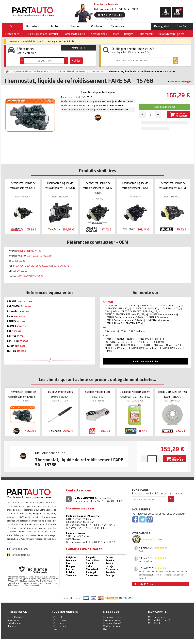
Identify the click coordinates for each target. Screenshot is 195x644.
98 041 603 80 (18, 261)
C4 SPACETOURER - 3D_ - (118, 308)
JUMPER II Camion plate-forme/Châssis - (125, 317)
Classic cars (118, 26)
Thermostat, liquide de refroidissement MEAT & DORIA (97, 188)
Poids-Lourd (33, 26)
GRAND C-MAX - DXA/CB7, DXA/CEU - (123, 345)
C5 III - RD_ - (154, 308)
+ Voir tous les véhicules (146, 361)
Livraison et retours (113, 617)
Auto (12, 26)
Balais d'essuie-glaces (171, 34)
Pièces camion (59, 620)
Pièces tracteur (59, 626)
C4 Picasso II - (147, 305)
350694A (17, 331)
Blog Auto (183, 26)
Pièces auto (57, 617)
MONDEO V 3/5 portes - (117, 348)
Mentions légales (111, 626)
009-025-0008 (24, 301)
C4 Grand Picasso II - (115, 305)
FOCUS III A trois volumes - (118, 342)
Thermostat (97, 71)
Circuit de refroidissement (69, 71)
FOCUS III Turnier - (143, 342)
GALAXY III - (160, 342)
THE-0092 (20, 346)
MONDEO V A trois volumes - (146, 348)
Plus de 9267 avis (145, 584)
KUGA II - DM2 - (173, 345)
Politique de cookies (113, 620)
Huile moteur (146, 34)
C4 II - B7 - (133, 305)
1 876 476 (19, 266)
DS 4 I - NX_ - (112, 331)
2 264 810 (30, 266)
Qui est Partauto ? (15, 617)
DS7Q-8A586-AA (44, 266)
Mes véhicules (155, 623)
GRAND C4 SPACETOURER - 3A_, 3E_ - (141, 311)
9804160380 (23, 251)
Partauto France (18, 549)
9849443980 (36, 251)
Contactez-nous (14, 623)
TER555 (27, 306)
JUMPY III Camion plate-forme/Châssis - (124, 320)
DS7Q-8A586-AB (61, 266)
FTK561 (24, 341)
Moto (54, 26)
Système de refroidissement (31, 71)
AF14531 (26, 311)
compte (166, 14)
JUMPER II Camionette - (158, 317)
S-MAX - (109, 351)
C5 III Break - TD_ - (172, 308)
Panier (178, 12)
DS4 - (108, 311)
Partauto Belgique (19, 555)
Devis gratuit (162, 26)
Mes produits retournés (160, 620)
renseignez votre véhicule (60, 41)
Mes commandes (157, 617)
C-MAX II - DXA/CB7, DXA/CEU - (120, 339)
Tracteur (75, 26)
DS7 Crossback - (137, 331)
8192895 (21, 351)
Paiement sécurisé (112, 623)
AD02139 (21, 326)
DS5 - (116, 311)
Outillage (97, 26)
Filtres (115, 34)
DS (105, 327)
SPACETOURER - (134, 323)
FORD (106, 335)
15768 (20, 336)
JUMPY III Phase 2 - (114, 323)
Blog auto (11, 626)
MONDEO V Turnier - (173, 348)
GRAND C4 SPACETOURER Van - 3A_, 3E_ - (126, 314)
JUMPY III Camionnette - (158, 320)
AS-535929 (19, 316)
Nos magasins (14, 620)
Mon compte (157, 612)
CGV (105, 629)
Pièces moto (58, 623)
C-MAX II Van (144, 339)
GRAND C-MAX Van (153, 345)
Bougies (129, 34)
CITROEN (108, 302)
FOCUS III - (158, 339)
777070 (21, 321)
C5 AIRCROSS (139, 308)
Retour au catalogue (180, 82)
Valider (76, 61)
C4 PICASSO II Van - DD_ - (169, 305)
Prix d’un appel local (115, 19)
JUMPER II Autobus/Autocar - (163, 314)
